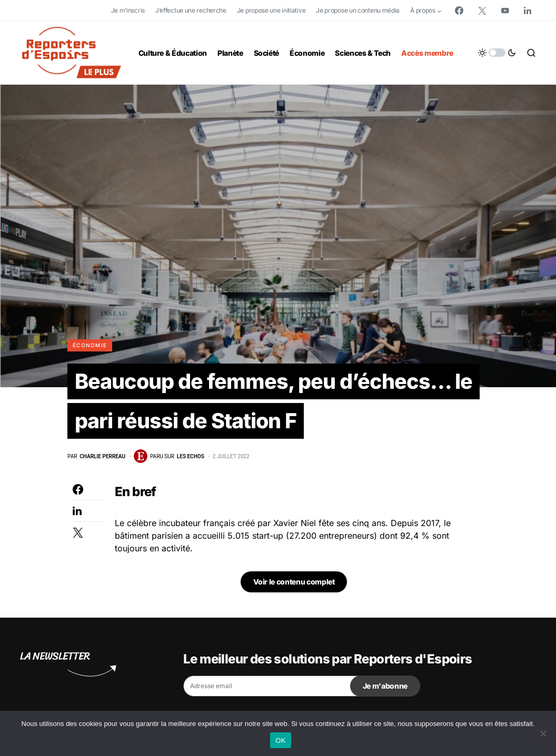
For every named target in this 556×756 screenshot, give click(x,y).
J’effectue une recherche (191, 10)
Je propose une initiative (271, 10)
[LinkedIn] (528, 11)
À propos (423, 10)
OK (280, 740)
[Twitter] (482, 11)
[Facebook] (459, 11)
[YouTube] (505, 11)
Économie (90, 345)
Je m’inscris (128, 10)
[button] (497, 53)
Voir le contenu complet (294, 583)
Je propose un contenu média (358, 10)
